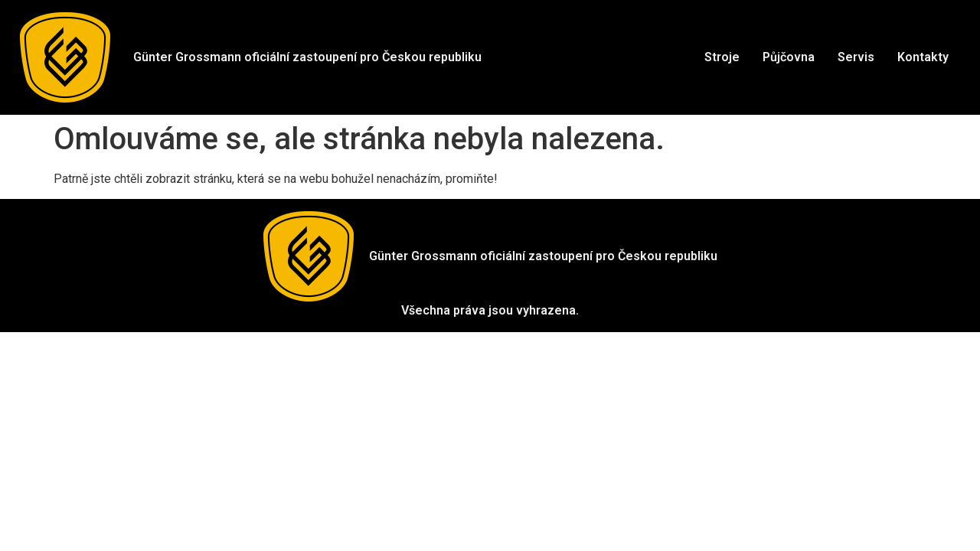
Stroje (722, 57)
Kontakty (923, 57)
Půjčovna (789, 57)
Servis (856, 57)
